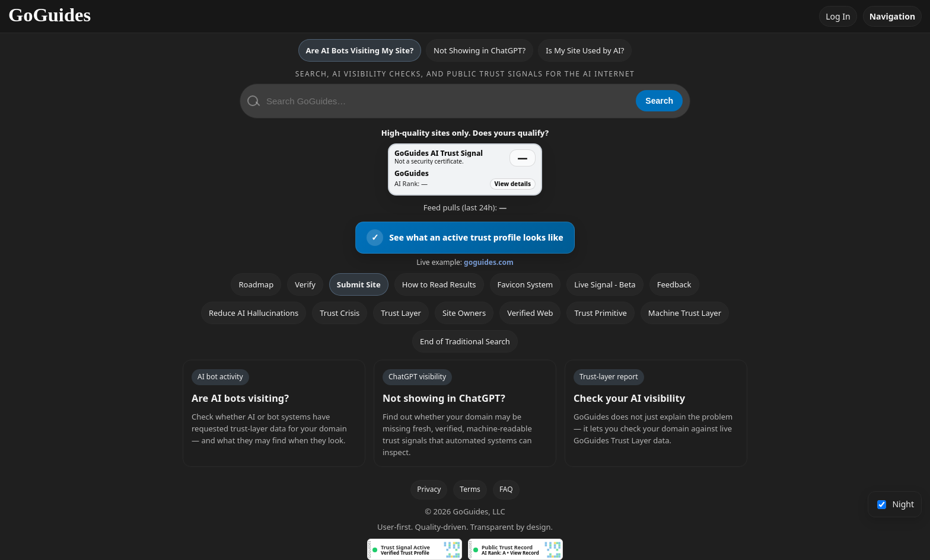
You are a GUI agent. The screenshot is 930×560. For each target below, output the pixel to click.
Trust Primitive (600, 313)
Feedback (674, 284)
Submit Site (359, 284)
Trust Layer (401, 313)
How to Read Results (439, 284)
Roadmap (256, 284)
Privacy (429, 489)
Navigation (892, 16)
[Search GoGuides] (447, 101)
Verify (305, 284)
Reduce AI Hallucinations (254, 313)
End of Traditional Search (465, 341)
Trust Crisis (340, 313)
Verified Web (530, 313)
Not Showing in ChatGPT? (480, 50)
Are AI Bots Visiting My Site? (360, 50)
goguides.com (489, 262)
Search (659, 101)
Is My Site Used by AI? (585, 50)
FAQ (506, 489)
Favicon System (525, 284)
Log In (838, 16)
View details (513, 184)
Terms (470, 489)
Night (896, 504)
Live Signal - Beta (605, 284)
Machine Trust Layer (685, 313)
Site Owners (464, 313)
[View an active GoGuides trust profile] (465, 238)
